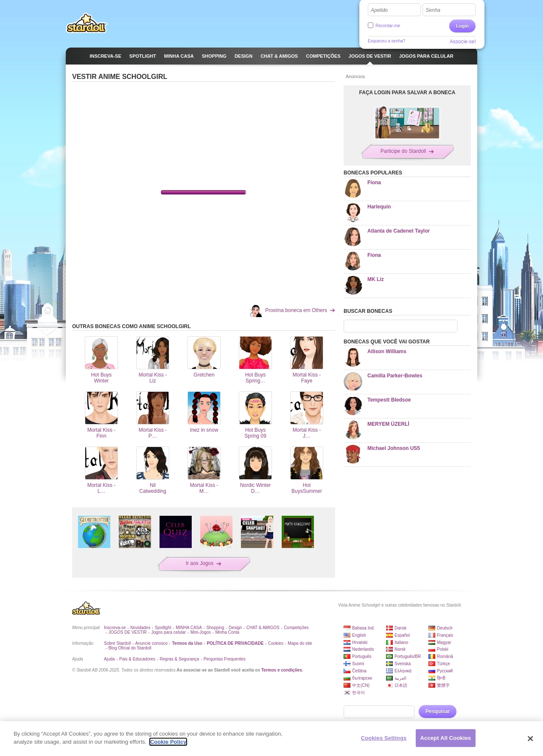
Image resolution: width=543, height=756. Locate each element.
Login (462, 26)
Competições (296, 628)
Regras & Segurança (180, 659)
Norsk (400, 649)
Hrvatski (360, 642)
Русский (445, 671)
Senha (433, 10)
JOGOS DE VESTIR (127, 632)
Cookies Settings (384, 738)
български (362, 678)
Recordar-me (388, 26)
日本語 (401, 685)
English (359, 635)
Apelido (379, 10)
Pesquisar (438, 711)
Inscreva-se (115, 628)
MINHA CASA (189, 628)
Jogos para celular (168, 632)
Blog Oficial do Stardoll (130, 648)
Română (445, 656)
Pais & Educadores (137, 659)
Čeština (359, 671)
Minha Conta (227, 632)
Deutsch (445, 628)
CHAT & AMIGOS (263, 628)
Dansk (400, 628)
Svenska (403, 664)
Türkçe (444, 664)
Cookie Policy (168, 742)
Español (402, 635)
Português (362, 656)
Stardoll (87, 23)
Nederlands (363, 649)
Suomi (358, 664)
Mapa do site (300, 643)
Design (235, 628)
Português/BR (408, 656)
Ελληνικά (403, 671)
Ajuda (109, 659)
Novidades (140, 628)
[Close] (530, 739)
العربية (400, 678)
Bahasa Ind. (363, 628)
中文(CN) (361, 685)
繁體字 (443, 685)
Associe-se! (463, 42)
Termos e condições (282, 670)
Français (445, 635)
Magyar (444, 642)
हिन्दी (441, 678)
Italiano (401, 642)
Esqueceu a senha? (386, 41)
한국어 (358, 693)
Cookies (276, 643)
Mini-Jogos (201, 632)
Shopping (215, 628)
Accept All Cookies (446, 738)
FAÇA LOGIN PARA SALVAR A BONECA (407, 93)
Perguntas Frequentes (225, 659)
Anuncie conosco (151, 643)
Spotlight (163, 628)
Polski (443, 649)
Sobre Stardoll (117, 643)
